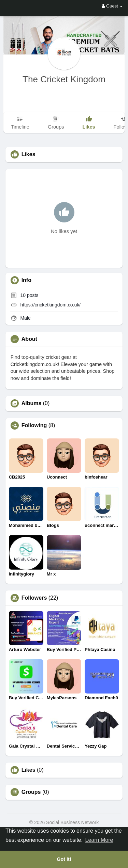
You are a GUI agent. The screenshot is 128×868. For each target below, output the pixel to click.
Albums (32, 403)
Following (34, 425)
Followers (34, 598)
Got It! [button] (64, 859)
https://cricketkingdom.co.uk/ (51, 305)
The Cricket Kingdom (64, 79)
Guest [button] (112, 6)
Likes (29, 770)
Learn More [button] (99, 840)
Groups (31, 792)
